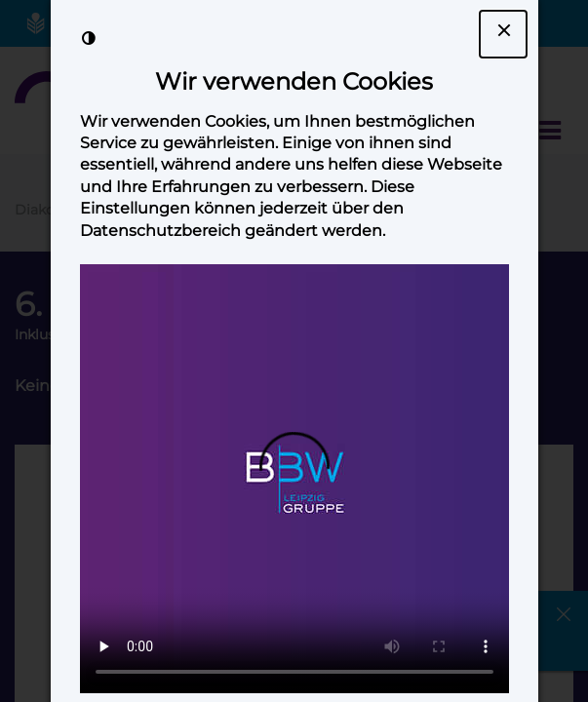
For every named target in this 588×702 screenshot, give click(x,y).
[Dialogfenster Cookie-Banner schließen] (503, 34)
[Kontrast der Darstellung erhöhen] (89, 38)
